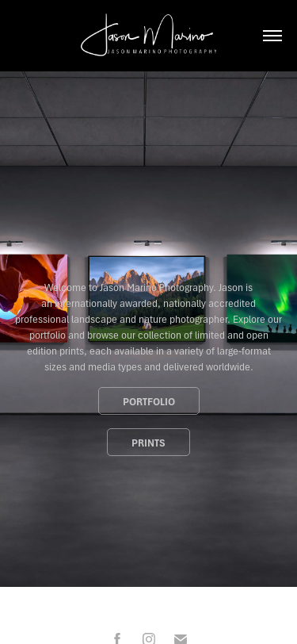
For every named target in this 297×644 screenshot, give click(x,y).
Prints (148, 443)
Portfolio (149, 401)
